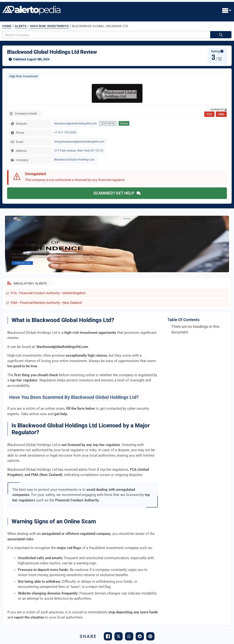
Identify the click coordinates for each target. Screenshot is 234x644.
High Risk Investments (49, 26)
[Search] (221, 35)
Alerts (21, 26)
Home (7, 26)
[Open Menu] (227, 11)
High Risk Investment (23, 76)
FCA (209, 114)
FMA (221, 114)
